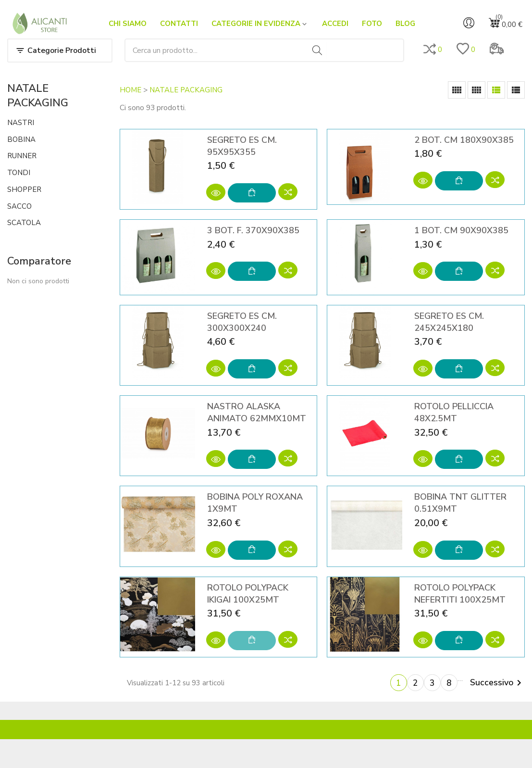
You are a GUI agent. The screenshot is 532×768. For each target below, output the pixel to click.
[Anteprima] (216, 192)
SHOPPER (24, 189)
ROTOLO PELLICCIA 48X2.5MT (454, 412)
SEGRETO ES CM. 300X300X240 (242, 322)
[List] (516, 90)
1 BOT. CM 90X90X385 (461, 230)
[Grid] (457, 90)
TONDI (19, 173)
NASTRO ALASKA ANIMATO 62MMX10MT (257, 412)
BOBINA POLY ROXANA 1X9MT (255, 503)
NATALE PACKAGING (38, 96)
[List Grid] (496, 90)
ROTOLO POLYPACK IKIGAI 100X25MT (248, 594)
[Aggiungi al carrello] (252, 193)
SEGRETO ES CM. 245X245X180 (449, 322)
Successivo (497, 683)
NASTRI (21, 123)
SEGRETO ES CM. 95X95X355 (242, 146)
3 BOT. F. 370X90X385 (253, 230)
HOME (130, 90)
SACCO (19, 206)
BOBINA (21, 139)
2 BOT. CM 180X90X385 (464, 140)
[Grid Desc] (476, 90)
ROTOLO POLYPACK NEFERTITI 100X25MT (460, 594)
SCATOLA (24, 223)
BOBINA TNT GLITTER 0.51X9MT (460, 503)
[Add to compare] (288, 193)
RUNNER (22, 156)
